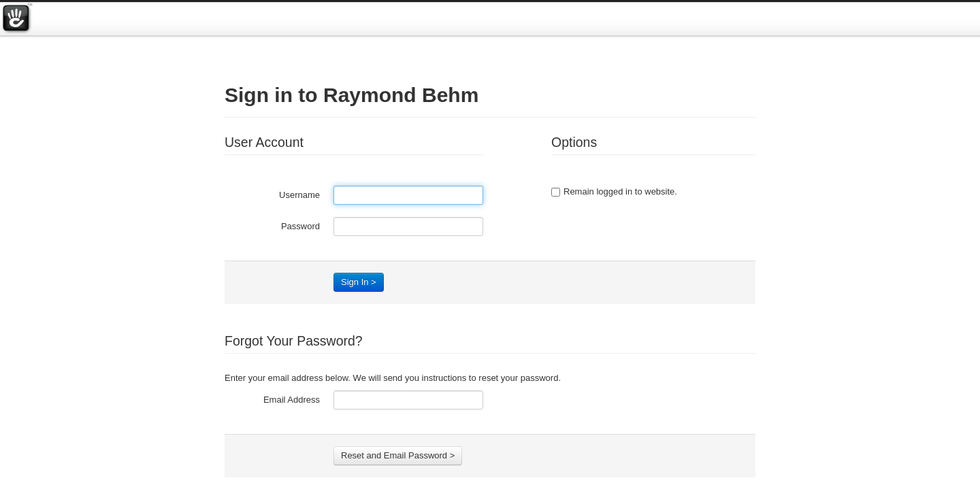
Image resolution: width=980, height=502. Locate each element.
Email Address (292, 400)
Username (299, 195)
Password (300, 226)
